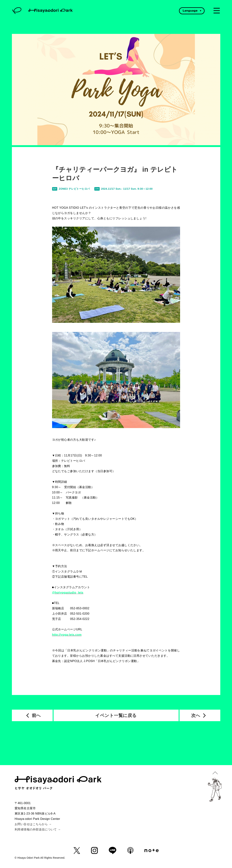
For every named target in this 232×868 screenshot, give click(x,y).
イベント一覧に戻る (116, 715)
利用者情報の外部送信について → (38, 829)
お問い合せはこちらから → (33, 824)
